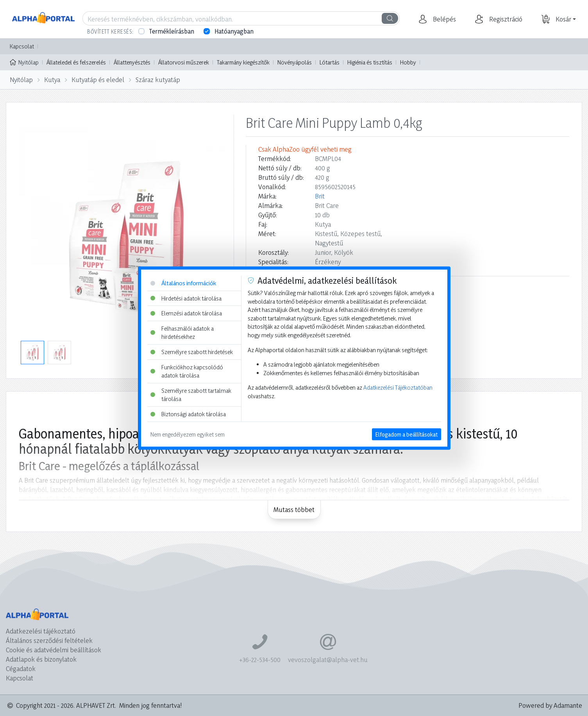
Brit (320, 196)
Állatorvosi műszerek (184, 62)
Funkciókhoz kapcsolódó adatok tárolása (187, 371)
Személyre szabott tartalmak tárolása (191, 395)
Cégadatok (21, 669)
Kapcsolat (22, 46)
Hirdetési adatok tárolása (186, 298)
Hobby (408, 62)
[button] (443, 19)
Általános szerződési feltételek (49, 640)
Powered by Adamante (550, 705)
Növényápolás (295, 62)
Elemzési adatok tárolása (186, 313)
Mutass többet (294, 509)
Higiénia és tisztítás (370, 62)
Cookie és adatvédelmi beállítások (54, 650)
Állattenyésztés (132, 62)
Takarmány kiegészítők (243, 62)
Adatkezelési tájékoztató (41, 631)
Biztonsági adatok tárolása (188, 414)
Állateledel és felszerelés (76, 62)
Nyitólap (24, 62)
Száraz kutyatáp (158, 80)
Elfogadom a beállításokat (407, 434)
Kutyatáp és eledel (98, 80)
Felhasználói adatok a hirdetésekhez (182, 332)
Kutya (52, 80)
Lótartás (330, 62)
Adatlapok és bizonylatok (41, 659)
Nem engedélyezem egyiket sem (188, 434)
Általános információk (183, 283)
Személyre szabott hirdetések (192, 352)
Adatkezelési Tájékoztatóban (398, 388)
